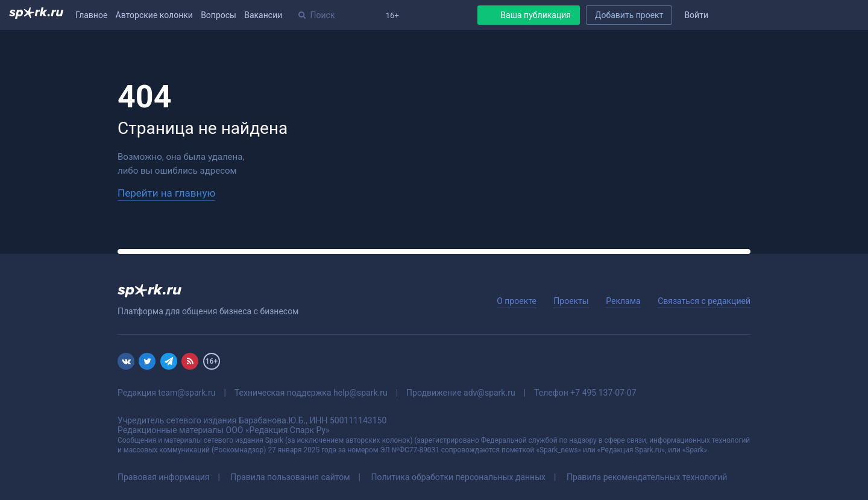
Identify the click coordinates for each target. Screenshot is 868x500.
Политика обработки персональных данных (458, 477)
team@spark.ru (187, 393)
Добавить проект (629, 15)
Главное (91, 15)
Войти (696, 15)
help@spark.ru (360, 393)
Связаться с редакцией (704, 301)
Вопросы (219, 15)
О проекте (517, 301)
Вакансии (263, 15)
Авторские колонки (154, 15)
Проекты (571, 301)
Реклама (623, 301)
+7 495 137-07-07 (603, 393)
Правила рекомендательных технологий (647, 477)
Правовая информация (163, 477)
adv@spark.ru (489, 393)
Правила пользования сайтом (290, 477)
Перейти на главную (166, 193)
